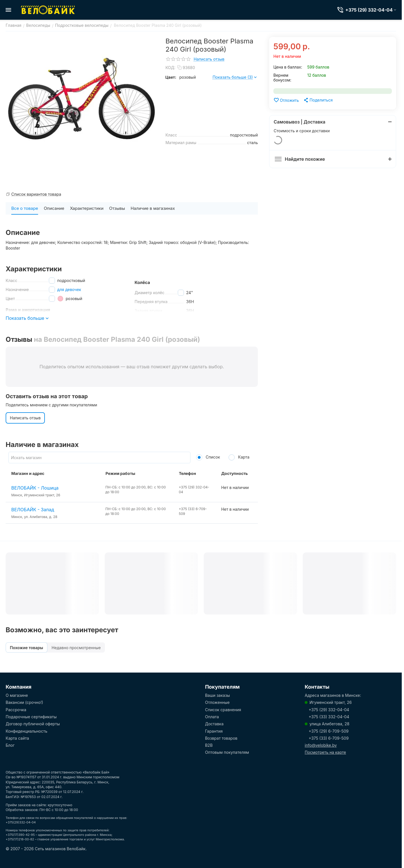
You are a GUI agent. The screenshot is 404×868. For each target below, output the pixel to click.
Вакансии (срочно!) (24, 702)
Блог (10, 745)
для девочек (69, 289)
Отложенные (217, 702)
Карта (239, 457)
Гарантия (214, 731)
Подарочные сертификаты (31, 717)
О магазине (17, 695)
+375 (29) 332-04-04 (329, 710)
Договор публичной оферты (33, 724)
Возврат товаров (221, 738)
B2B (209, 745)
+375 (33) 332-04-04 (329, 717)
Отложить (286, 100)
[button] (318, 100)
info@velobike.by (321, 745)
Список (208, 457)
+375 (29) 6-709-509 (329, 731)
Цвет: (171, 77)
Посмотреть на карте (325, 752)
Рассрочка (16, 710)
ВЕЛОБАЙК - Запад (33, 510)
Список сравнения (223, 710)
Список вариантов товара (36, 194)
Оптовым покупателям (227, 752)
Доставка (214, 724)
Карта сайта (17, 738)
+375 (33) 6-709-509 (329, 738)
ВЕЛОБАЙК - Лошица (35, 488)
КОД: (170, 68)
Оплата (212, 717)
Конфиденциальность (27, 731)
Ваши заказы (218, 695)
